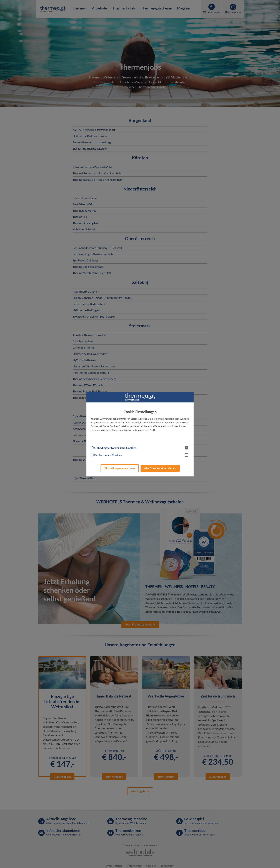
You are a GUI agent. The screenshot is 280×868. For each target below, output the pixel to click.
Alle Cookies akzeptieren (160, 468)
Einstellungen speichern (120, 468)
